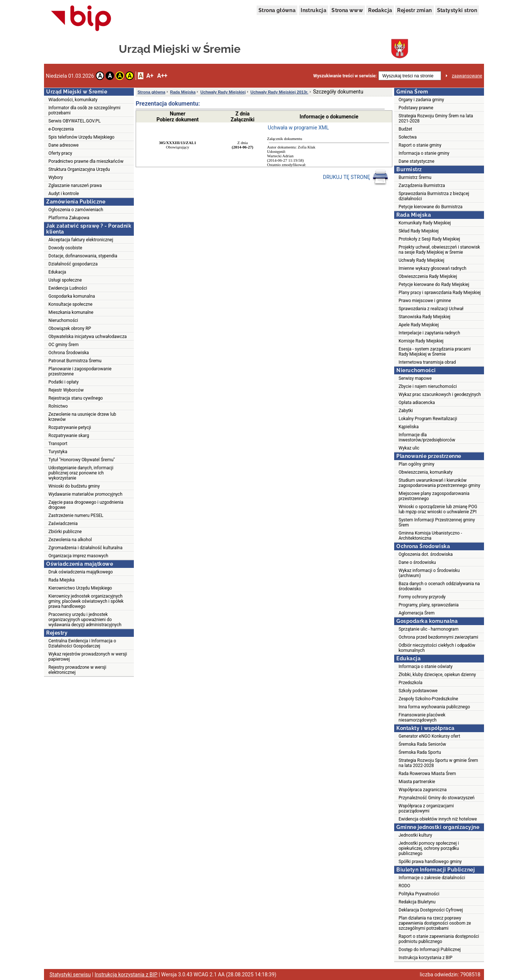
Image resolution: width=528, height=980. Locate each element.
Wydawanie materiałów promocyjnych (85, 494)
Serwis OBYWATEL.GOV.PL (74, 121)
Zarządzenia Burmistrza (422, 186)
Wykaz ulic (409, 448)
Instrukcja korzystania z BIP (426, 958)
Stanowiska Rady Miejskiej (424, 317)
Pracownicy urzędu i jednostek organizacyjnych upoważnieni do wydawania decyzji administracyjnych (85, 620)
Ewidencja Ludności (68, 288)
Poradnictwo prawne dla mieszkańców (86, 161)
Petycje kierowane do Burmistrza (430, 207)
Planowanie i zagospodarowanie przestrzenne (80, 371)
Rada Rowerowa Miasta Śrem (427, 774)
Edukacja (57, 272)
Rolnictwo (58, 406)
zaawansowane (467, 76)
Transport (58, 444)
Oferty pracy (60, 153)
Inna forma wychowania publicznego (434, 707)
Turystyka (58, 452)
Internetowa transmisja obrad (427, 362)
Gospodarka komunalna (72, 296)
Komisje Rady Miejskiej (421, 341)
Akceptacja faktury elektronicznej (81, 240)
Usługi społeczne (65, 280)
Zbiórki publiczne (65, 532)
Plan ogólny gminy (417, 464)
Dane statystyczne (417, 161)
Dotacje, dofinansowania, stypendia (83, 256)
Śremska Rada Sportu (420, 752)
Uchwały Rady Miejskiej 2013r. (279, 92)
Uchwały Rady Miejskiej (223, 92)
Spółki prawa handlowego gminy (430, 862)
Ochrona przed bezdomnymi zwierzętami (438, 637)
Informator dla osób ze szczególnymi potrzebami (85, 110)
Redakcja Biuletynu (417, 902)
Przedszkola (410, 683)
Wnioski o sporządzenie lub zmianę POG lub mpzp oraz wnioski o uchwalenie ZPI (438, 509)
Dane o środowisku (417, 562)
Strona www (347, 10)
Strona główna (277, 10)
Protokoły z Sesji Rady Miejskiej (429, 239)
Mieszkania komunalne (71, 312)
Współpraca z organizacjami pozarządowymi (426, 808)
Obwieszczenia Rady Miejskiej (428, 276)
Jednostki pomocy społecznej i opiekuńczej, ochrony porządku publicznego (429, 848)
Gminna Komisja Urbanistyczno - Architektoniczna (430, 536)
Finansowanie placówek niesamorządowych (422, 717)
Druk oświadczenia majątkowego (81, 572)
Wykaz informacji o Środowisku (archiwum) (429, 573)
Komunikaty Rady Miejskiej (425, 223)
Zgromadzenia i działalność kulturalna (85, 548)
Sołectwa (408, 137)
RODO (404, 886)
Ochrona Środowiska (69, 353)
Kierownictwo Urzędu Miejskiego (80, 588)
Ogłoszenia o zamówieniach (76, 210)
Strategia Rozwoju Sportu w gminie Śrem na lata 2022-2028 (438, 763)
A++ (162, 76)
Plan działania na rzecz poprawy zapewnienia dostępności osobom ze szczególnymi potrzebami (435, 923)
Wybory (56, 177)
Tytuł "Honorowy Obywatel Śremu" (82, 460)
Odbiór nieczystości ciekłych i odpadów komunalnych (437, 648)
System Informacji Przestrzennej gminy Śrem (437, 522)
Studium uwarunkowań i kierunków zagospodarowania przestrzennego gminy (439, 483)
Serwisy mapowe (415, 378)
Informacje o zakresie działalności (432, 878)
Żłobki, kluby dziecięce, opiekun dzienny (437, 675)
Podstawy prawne (416, 108)
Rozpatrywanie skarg (69, 436)
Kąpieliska (409, 427)
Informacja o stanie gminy (424, 153)
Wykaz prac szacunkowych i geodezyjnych (440, 394)
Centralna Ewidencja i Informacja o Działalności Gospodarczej (82, 643)
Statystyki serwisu (70, 975)
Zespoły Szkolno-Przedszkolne (428, 699)
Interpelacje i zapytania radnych (429, 333)
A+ (150, 76)
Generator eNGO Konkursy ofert (429, 736)
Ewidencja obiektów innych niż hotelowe (438, 819)
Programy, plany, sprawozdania (429, 605)
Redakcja (380, 10)
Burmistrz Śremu (415, 177)
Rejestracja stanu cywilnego (76, 398)
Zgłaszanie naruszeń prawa (75, 186)
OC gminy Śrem (63, 345)
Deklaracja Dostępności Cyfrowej (431, 910)
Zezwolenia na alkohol (70, 540)
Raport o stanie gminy (420, 145)
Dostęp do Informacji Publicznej (430, 950)
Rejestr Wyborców (66, 390)
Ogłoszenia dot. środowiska (426, 554)
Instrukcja (313, 10)
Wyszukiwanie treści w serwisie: (345, 76)
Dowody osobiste (65, 248)
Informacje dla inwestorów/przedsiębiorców (427, 437)
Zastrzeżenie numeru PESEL (76, 515)
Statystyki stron (457, 10)
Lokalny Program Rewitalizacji (428, 419)
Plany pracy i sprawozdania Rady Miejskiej (440, 293)
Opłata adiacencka (417, 403)
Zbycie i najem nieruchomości (428, 386)
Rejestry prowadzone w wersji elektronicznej (77, 670)
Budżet (405, 129)
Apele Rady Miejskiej (419, 325)
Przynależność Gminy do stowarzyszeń (437, 798)
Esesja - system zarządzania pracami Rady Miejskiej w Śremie (435, 352)
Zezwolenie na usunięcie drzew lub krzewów (82, 417)
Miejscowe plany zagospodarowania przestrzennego (434, 496)
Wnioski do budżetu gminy (74, 486)
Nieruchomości (63, 320)
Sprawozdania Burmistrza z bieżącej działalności (434, 196)
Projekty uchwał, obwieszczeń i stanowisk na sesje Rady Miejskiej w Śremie (439, 250)
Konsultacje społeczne (70, 304)
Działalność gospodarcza (73, 264)
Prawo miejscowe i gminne (425, 301)
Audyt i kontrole (64, 194)
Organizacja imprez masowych (78, 556)
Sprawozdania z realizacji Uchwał (431, 309)
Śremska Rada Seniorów (422, 744)
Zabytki (406, 411)
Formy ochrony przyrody (422, 597)
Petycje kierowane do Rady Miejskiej (434, 285)
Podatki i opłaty (63, 382)
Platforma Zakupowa (69, 218)
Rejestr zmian (414, 10)
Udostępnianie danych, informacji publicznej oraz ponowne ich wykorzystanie (81, 473)
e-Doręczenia (61, 129)
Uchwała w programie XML (298, 128)
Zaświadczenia (63, 524)
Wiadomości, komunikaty (73, 100)
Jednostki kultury (415, 835)
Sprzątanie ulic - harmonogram (428, 629)
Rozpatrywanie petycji (70, 427)
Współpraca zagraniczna (423, 790)
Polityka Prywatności (419, 894)
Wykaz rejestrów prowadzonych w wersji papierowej (88, 657)
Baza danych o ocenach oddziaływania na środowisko (439, 586)
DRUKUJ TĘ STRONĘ (356, 177)
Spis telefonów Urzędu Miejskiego (81, 137)
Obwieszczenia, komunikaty (426, 472)
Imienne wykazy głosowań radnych (432, 268)
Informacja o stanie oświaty (426, 667)
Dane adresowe (63, 145)
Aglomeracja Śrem (417, 613)
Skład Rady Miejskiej (419, 231)
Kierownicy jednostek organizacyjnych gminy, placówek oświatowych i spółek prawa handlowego (86, 601)
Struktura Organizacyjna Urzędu (79, 169)
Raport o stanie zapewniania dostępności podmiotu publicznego (439, 939)
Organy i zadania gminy (421, 100)
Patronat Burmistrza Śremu (75, 361)
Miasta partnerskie (417, 782)
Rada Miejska (62, 580)
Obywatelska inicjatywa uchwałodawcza (88, 337)
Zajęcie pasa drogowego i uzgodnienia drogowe (86, 505)
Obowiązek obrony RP (70, 328)
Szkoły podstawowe (418, 691)
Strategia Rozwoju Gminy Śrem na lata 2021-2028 (436, 118)
